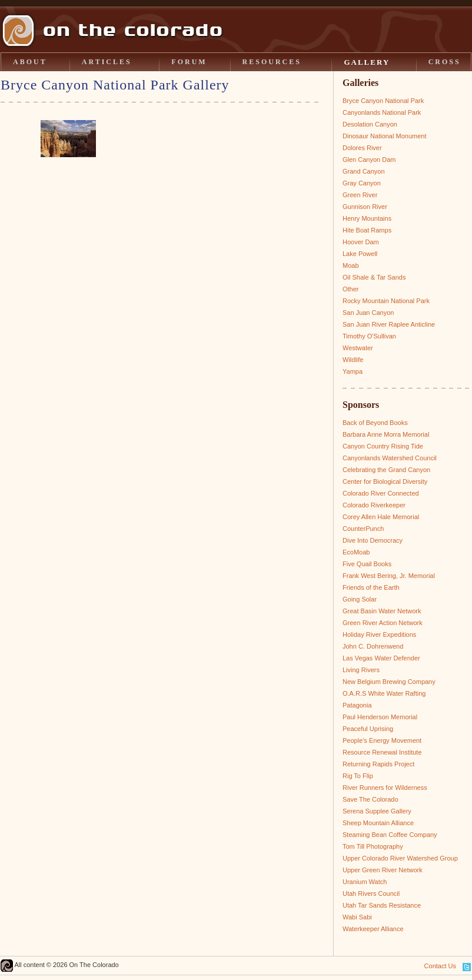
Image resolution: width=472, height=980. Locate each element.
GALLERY (367, 62)
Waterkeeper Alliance (373, 929)
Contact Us (440, 966)
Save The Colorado (370, 799)
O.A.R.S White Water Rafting (384, 693)
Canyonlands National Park (382, 112)
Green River (360, 195)
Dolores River (362, 148)
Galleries (360, 83)
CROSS (445, 62)
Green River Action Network (383, 623)
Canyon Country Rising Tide (383, 446)
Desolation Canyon (370, 124)
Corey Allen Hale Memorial (381, 517)
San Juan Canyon (368, 313)
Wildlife (353, 360)
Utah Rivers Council (371, 893)
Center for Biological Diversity (385, 481)
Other (351, 289)
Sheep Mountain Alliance (378, 823)
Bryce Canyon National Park (383, 101)
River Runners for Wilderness (385, 788)
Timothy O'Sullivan (369, 336)
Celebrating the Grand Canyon (386, 470)
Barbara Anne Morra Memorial (386, 434)
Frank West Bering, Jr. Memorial (389, 576)
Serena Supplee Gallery (377, 811)
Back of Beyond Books (375, 423)
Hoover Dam (361, 242)
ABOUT (30, 62)
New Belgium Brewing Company (389, 682)
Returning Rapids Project (378, 764)
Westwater (358, 348)
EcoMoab (356, 552)
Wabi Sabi (357, 917)
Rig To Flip (358, 776)
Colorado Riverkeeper (374, 505)
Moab (351, 265)
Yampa (353, 371)
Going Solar (360, 599)
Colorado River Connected (381, 493)
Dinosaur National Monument (384, 136)
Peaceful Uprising (368, 729)
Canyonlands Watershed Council (390, 458)
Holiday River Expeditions (379, 634)
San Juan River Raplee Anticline (389, 324)
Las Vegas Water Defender (381, 658)
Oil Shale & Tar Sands (374, 277)
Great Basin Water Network (382, 611)
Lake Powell (360, 254)
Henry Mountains (367, 218)
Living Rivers (361, 670)
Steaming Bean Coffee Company (390, 835)
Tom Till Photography (373, 846)
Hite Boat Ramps (367, 230)
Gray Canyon (362, 183)
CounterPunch (363, 529)
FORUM (189, 62)
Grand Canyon (364, 171)
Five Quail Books (367, 564)
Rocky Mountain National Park (386, 301)
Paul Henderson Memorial (380, 717)
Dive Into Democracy (373, 540)
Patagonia (357, 705)
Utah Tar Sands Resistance (382, 905)
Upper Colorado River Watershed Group (400, 858)
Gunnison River (365, 207)
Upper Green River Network (383, 870)
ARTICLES (107, 62)
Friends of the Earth (371, 587)
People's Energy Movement (382, 740)
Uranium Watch (365, 882)
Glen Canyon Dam (369, 160)
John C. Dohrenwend (373, 646)
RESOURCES (272, 62)
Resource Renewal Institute (382, 752)
